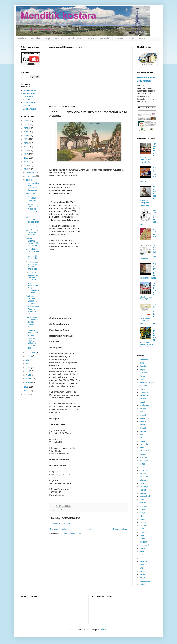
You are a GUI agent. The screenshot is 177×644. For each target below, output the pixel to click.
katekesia (144, 373)
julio (28, 360)
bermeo (143, 435)
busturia (143, 493)
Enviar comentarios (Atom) (73, 534)
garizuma (144, 454)
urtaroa (143, 474)
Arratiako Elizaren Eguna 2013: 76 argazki (32, 242)
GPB (142, 555)
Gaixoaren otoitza (154, 234)
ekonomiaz (144, 392)
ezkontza (143, 506)
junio (28, 364)
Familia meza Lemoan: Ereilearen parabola (31, 300)
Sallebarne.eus (30, 109)
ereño (142, 565)
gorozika (143, 542)
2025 (26, 124)
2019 (26, 147)
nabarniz (143, 561)
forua (142, 483)
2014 (26, 165)
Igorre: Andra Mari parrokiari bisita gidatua (32, 197)
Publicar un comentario (63, 524)
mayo (28, 368)
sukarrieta (144, 526)
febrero (29, 379)
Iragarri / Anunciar (54, 38)
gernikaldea (145, 405)
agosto (29, 356)
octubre (29, 180)
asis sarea (144, 477)
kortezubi (144, 535)
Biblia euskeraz (30, 90)
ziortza (142, 467)
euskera (143, 578)
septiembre (31, 353)
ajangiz (143, 513)
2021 (26, 139)
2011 (26, 391)
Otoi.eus (27, 106)
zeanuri (85, 510)
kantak (142, 402)
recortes (78, 510)
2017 (26, 154)
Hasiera (22, 38)
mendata (143, 500)
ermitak (143, 399)
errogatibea (145, 451)
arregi (142, 438)
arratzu (143, 571)
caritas (142, 389)
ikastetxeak (144, 545)
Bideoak (119, 38)
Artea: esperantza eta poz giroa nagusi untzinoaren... (32, 222)
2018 (26, 150)
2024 (26, 128)
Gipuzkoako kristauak (28, 98)
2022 (26, 136)
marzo (29, 375)
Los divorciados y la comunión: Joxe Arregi (32, 187)
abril (28, 371)
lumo (142, 568)
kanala (142, 509)
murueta (143, 503)
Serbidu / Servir (75, 38)
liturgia (142, 376)
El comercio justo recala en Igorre (31, 333)
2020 (26, 143)
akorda (143, 539)
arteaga (143, 480)
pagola (143, 369)
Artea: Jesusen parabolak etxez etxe (32, 233)
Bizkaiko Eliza (29, 94)
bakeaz (143, 490)
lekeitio (143, 558)
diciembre (30, 172)
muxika (143, 522)
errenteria (144, 444)
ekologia (143, 457)
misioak (143, 412)
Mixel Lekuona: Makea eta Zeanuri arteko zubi (32, 266)
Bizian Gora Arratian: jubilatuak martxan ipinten (31, 343)
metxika (143, 584)
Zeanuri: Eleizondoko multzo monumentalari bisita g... (32, 288)
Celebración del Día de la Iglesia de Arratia (32, 310)
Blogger (104, 630)
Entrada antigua (120, 529)
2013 (26, 169)
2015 (26, 162)
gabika (142, 574)
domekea (144, 366)
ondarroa (143, 552)
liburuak (143, 428)
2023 (26, 132)
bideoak (143, 415)
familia (142, 379)
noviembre (31, 176)
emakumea (144, 409)
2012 (26, 387)
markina (143, 548)
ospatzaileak (145, 496)
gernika (143, 421)
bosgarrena (145, 418)
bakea (142, 425)
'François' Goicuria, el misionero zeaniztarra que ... (31, 209)
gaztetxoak (144, 395)
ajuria (142, 529)
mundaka (144, 441)
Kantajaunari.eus (30, 102)
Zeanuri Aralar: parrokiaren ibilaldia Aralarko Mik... (32, 322)
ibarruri (143, 532)
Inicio (91, 529)
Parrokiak (35, 38)
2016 (26, 158)
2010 (26, 395)
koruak (143, 464)
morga (142, 519)
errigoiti (143, 516)
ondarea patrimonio (66, 510)
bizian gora (144, 461)
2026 (26, 121)
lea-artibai (144, 470)
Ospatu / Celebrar (137, 38)
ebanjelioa (144, 360)
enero (29, 382)
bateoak (143, 448)
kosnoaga (144, 487)
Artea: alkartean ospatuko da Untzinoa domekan (32, 276)
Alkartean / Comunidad (99, 38)
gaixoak (143, 431)
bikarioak (143, 386)
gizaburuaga (145, 581)
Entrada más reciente (59, 529)
